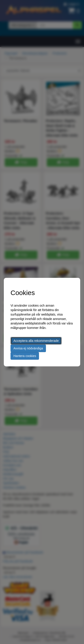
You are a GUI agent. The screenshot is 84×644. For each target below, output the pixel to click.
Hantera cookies (25, 356)
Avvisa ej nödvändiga (28, 348)
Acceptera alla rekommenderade (36, 341)
